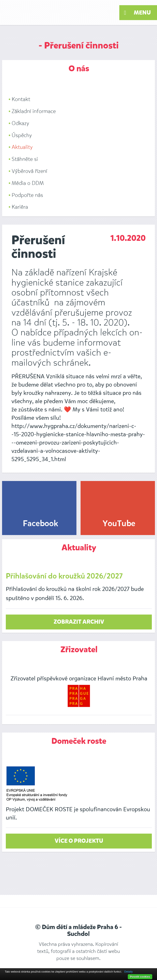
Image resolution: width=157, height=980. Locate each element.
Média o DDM (28, 183)
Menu (137, 13)
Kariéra (20, 207)
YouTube (119, 524)
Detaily (129, 972)
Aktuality (22, 147)
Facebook (40, 524)
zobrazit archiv (79, 622)
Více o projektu (79, 841)
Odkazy (20, 123)
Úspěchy (22, 135)
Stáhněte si (25, 159)
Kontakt (21, 99)
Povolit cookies (140, 977)
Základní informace (34, 111)
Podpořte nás (27, 195)
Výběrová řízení (29, 171)
